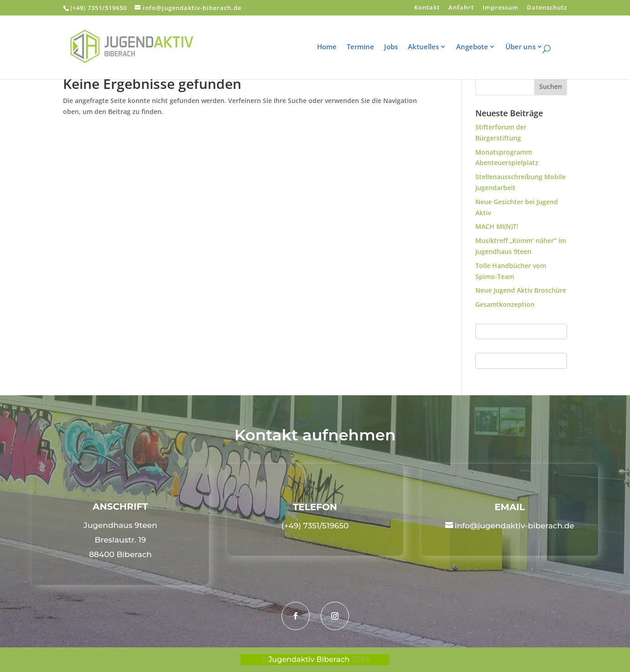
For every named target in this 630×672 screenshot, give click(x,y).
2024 (361, 659)
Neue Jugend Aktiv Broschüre (521, 290)
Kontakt (427, 8)
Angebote (478, 47)
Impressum (500, 8)
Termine (366, 47)
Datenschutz (547, 8)
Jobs (397, 47)
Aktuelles (429, 47)
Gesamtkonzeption (505, 304)
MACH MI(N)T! (497, 226)
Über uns (526, 47)
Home (333, 47)
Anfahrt (461, 8)
